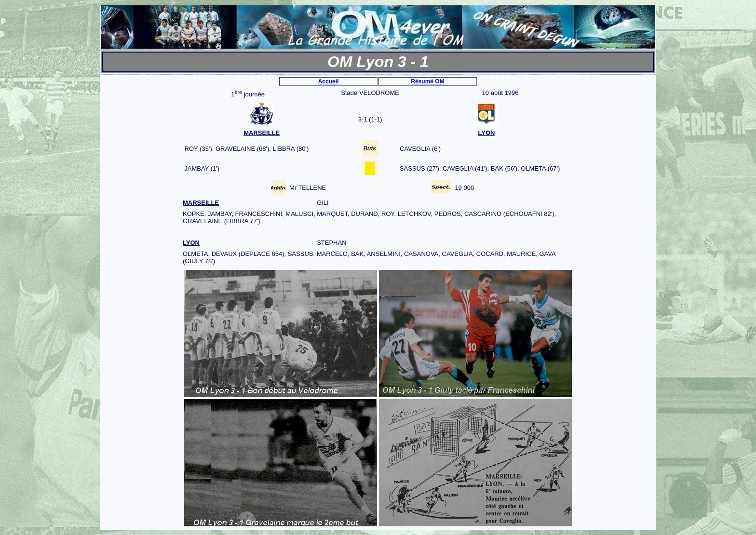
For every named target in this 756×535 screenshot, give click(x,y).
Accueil (329, 81)
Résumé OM (427, 81)
